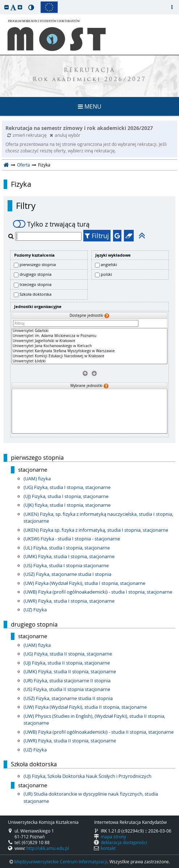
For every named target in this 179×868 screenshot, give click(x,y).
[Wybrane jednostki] (89, 411)
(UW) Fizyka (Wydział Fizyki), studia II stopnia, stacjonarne (85, 707)
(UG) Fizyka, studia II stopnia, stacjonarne (68, 654)
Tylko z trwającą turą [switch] (51, 224)
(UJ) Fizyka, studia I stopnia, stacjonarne (66, 496)
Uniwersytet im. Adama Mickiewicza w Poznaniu (89, 336)
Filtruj (97, 236)
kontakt (108, 848)
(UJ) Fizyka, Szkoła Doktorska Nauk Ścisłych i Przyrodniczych (88, 776)
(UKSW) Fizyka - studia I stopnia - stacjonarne (72, 539)
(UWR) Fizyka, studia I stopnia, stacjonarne (69, 601)
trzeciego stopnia (36, 284)
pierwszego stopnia (38, 264)
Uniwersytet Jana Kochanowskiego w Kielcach (89, 346)
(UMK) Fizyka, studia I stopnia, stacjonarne (69, 556)
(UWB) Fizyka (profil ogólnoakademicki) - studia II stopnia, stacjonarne (99, 732)
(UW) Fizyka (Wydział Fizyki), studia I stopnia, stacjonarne (84, 583)
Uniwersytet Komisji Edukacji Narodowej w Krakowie (89, 356)
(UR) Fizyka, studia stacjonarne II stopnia (67, 681)
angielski (109, 264)
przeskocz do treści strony (2, 2)
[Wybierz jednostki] (94, 373)
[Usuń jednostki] (85, 373)
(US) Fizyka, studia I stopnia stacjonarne (66, 565)
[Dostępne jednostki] (89, 346)
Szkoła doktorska (36, 294)
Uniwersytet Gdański (89, 331)
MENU (90, 106)
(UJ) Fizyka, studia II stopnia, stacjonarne (67, 663)
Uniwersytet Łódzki (89, 361)
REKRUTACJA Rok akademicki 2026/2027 (89, 75)
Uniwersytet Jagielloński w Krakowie (89, 341)
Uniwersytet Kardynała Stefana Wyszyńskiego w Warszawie (89, 351)
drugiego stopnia (36, 274)
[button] (7, 7)
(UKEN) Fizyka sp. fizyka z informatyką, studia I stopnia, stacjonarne (96, 530)
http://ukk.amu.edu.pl (48, 848)
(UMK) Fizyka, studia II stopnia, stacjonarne (70, 671)
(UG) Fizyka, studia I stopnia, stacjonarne (67, 487)
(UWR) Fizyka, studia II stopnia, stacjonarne (70, 741)
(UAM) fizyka (37, 479)
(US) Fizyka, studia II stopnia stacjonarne (67, 689)
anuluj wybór (65, 135)
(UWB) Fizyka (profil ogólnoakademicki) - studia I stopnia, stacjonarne (98, 592)
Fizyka (21, 184)
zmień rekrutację (28, 135)
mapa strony (113, 837)
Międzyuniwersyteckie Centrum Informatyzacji (61, 861)
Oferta (24, 165)
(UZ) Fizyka (35, 610)
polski (106, 274)
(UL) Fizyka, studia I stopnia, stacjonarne (67, 548)
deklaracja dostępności (124, 842)
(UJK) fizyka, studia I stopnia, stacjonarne (67, 505)
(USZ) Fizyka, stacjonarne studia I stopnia (67, 574)
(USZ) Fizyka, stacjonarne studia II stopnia (68, 698)
